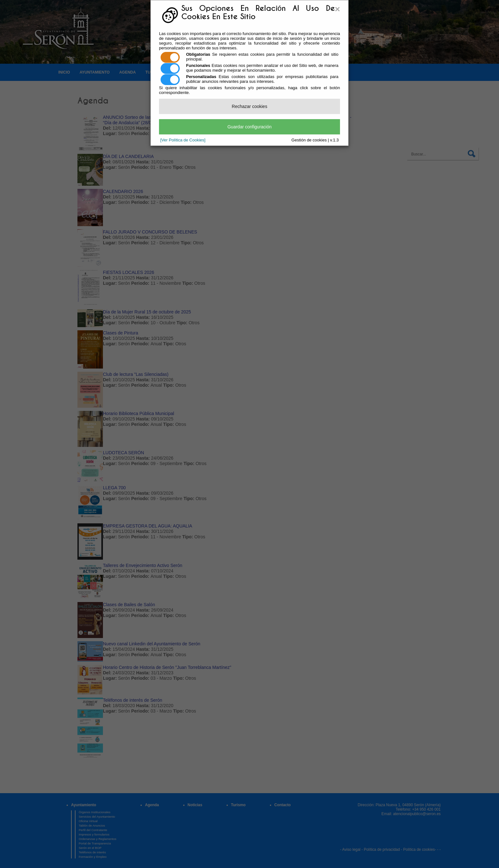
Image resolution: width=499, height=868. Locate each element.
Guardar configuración (250, 127)
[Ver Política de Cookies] (183, 140)
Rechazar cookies (249, 106)
